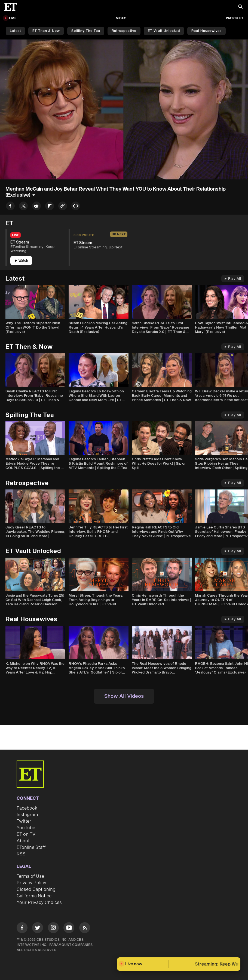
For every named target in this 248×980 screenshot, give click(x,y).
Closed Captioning (36, 889)
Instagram (27, 815)
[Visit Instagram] (53, 929)
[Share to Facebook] (10, 207)
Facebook (27, 808)
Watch (21, 261)
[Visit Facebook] (22, 929)
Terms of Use (30, 876)
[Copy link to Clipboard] (63, 207)
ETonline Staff (31, 847)
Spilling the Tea (86, 31)
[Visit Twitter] (38, 929)
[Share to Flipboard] (50, 207)
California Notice (34, 896)
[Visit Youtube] (69, 929)
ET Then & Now (46, 31)
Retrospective (124, 31)
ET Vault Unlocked (164, 31)
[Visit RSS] (85, 929)
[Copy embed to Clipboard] (76, 207)
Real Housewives (206, 31)
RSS (21, 854)
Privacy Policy (31, 883)
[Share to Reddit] (36, 207)
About (23, 841)
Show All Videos (124, 696)
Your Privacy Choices (39, 903)
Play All (233, 279)
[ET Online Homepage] (12, 7)
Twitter (24, 821)
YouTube (26, 828)
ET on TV (26, 834)
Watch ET (235, 18)
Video (121, 18)
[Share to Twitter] (23, 207)
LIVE (13, 18)
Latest (15, 31)
